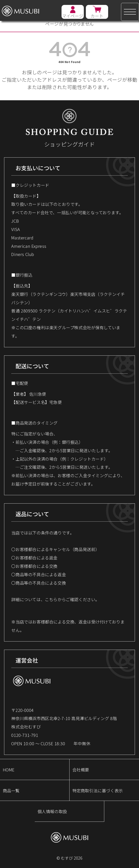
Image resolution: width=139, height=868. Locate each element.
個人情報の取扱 (52, 811)
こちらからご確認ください (70, 599)
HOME (9, 770)
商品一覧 (11, 790)
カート (97, 16)
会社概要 (81, 770)
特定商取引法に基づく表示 (98, 790)
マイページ (73, 16)
